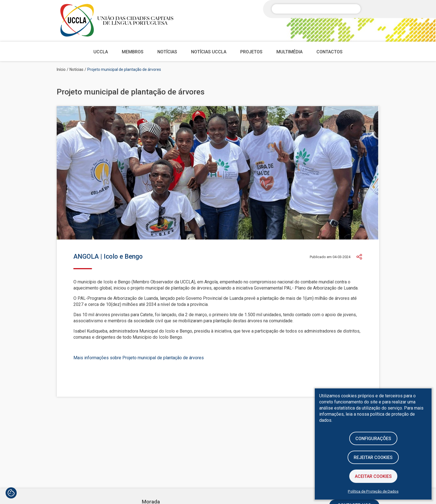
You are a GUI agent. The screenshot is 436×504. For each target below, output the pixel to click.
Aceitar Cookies (373, 476)
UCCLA (101, 52)
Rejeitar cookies (373, 457)
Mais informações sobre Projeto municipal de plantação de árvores (139, 358)
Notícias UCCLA (209, 52)
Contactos (330, 52)
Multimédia (289, 52)
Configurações (373, 439)
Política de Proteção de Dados (373, 491)
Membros (133, 52)
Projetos (251, 52)
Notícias (167, 52)
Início (61, 69)
